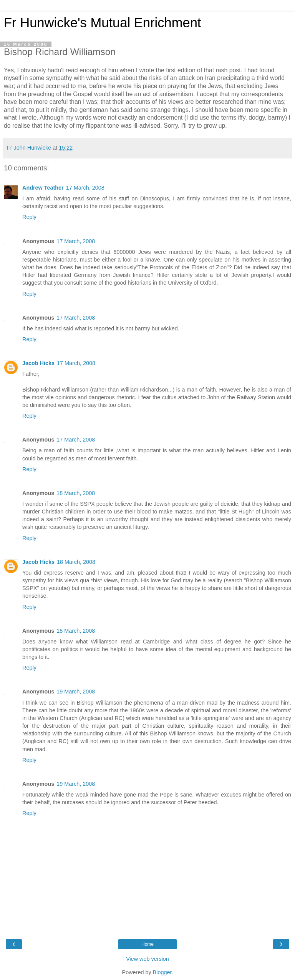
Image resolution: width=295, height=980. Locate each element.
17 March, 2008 (85, 188)
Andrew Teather (43, 188)
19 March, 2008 (76, 692)
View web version (147, 959)
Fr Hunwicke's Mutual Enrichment (102, 23)
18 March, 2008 (76, 493)
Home (147, 944)
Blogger (162, 972)
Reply (29, 217)
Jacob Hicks (38, 363)
